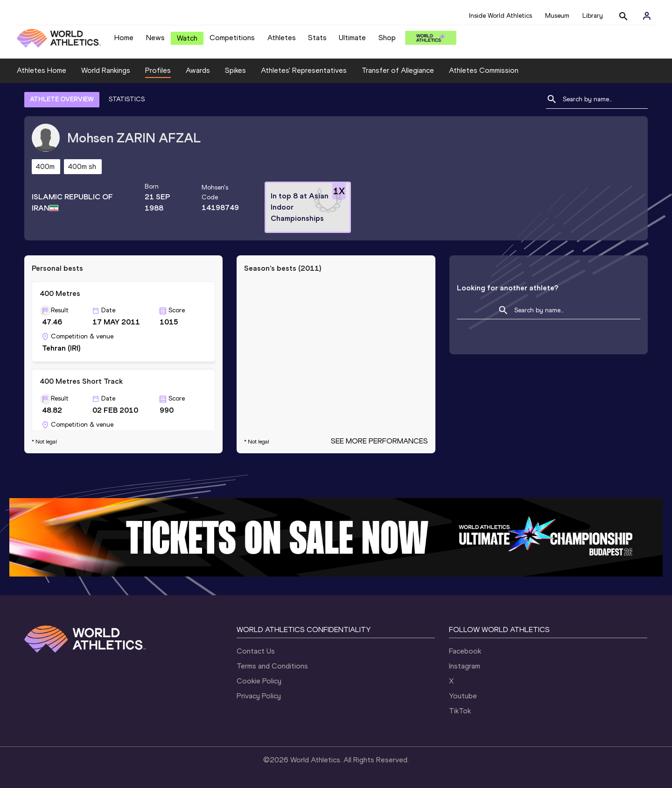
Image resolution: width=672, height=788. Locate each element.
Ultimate (352, 38)
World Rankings (106, 70)
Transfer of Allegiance (398, 70)
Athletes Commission (484, 70)
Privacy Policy (259, 696)
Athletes (282, 38)
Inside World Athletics (500, 16)
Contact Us (256, 651)
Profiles (158, 70)
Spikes (235, 70)
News (155, 38)
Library (593, 16)
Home (124, 38)
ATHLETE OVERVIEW (62, 99)
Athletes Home (42, 70)
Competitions (232, 38)
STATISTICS (127, 99)
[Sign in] (647, 16)
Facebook (465, 651)
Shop (387, 38)
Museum (557, 16)
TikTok (460, 711)
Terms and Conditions (272, 666)
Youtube (463, 696)
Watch (187, 38)
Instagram (465, 666)
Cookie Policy (259, 681)
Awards (198, 70)
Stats (317, 38)
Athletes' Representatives (304, 70)
